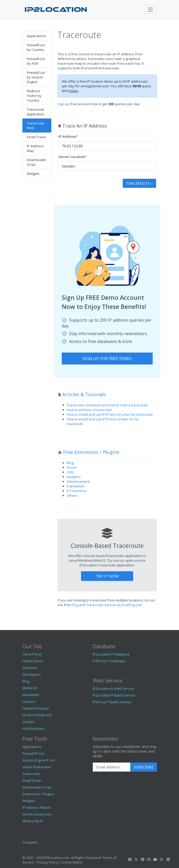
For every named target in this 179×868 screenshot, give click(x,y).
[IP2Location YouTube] (155, 859)
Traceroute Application (36, 112)
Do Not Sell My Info (37, 715)
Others (72, 495)
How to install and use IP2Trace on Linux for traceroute (110, 414)
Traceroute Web (36, 125)
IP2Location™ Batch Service (114, 695)
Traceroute (31, 774)
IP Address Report (37, 807)
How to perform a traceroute (89, 410)
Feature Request (36, 708)
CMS (70, 472)
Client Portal (32, 654)
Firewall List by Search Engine (36, 77)
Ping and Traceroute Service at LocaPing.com (107, 605)
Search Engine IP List (39, 760)
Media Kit (30, 688)
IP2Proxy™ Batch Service (112, 702)
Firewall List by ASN (36, 61)
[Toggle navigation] (150, 10)
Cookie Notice (72, 862)
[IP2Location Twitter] (136, 859)
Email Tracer (36, 137)
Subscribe (144, 767)
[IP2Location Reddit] (143, 859)
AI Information (33, 728)
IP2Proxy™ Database (109, 661)
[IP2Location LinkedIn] (168, 859)
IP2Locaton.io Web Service (113, 688)
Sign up (63, 104)
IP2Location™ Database (111, 654)
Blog (70, 463)
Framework (76, 486)
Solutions (30, 668)
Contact (28, 722)
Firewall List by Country (36, 47)
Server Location (72, 157)
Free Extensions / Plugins (91, 452)
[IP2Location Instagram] (162, 859)
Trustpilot (30, 842)
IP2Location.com (57, 858)
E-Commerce (77, 491)
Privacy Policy (47, 862)
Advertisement (78, 481)
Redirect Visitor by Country (34, 96)
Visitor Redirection (37, 767)
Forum (72, 467)
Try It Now (107, 576)
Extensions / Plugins (38, 794)
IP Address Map (35, 148)
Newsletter (31, 695)
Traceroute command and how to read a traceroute (107, 405)
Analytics (74, 477)
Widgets (33, 174)
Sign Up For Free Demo (107, 359)
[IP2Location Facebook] (130, 859)
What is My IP (33, 821)
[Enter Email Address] (112, 767)
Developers (32, 674)
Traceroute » (139, 183)
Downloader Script (37, 162)
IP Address (67, 136)
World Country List (37, 814)
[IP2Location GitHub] (149, 859)
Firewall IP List (33, 753)
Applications (36, 36)
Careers (29, 701)
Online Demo (33, 661)
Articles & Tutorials (84, 394)
